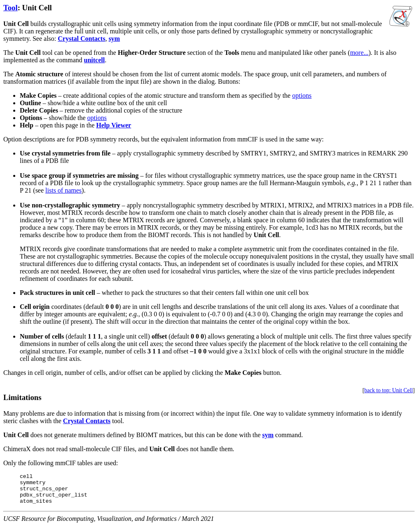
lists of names (63, 190)
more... (359, 53)
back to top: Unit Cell (389, 390)
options (302, 95)
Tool (11, 8)
